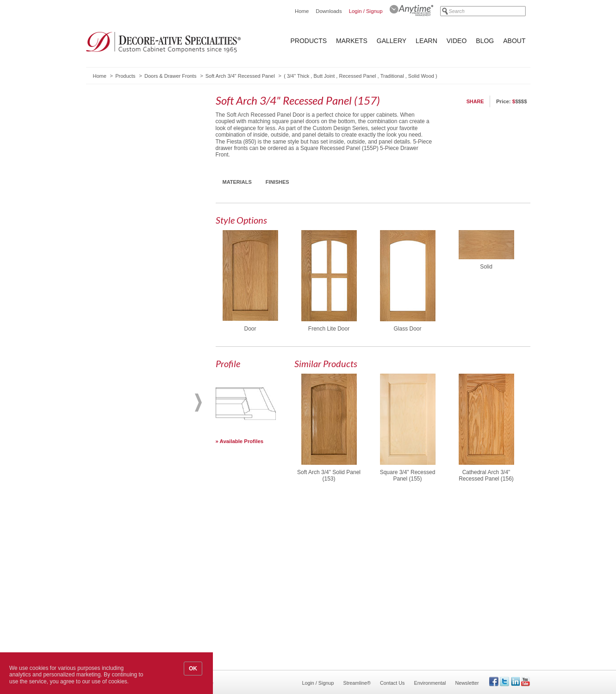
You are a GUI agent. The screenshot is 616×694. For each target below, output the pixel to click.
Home (302, 11)
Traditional (392, 76)
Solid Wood (421, 76)
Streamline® (357, 683)
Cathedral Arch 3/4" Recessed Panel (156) (486, 475)
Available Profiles (242, 441)
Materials (237, 182)
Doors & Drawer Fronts (170, 76)
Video (457, 41)
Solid (486, 267)
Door (250, 329)
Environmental (430, 683)
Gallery (392, 41)
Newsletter (467, 683)
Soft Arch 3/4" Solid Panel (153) (329, 475)
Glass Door (407, 329)
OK (193, 669)
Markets (352, 41)
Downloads (329, 11)
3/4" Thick (298, 76)
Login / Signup (366, 11)
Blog (485, 41)
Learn (426, 41)
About (514, 41)
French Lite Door (329, 329)
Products (309, 41)
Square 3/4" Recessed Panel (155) (408, 475)
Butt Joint (324, 76)
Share (475, 101)
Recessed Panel (357, 76)
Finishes (277, 182)
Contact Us (392, 683)
